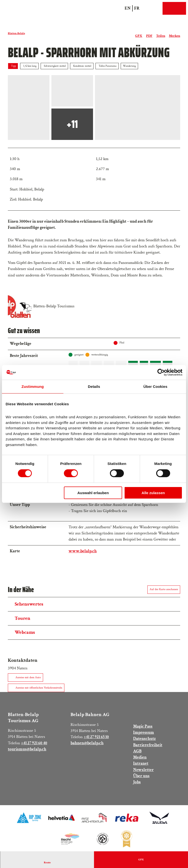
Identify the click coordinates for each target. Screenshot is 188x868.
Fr (137, 8)
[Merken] (175, 34)
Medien (140, 759)
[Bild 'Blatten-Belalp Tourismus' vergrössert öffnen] (20, 306)
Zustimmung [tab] (33, 387)
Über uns (141, 777)
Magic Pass (143, 727)
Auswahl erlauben (93, 493)
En (128, 8)
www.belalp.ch (83, 552)
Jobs (137, 783)
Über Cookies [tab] (155, 387)
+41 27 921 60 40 (34, 744)
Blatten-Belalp (16, 33)
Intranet (141, 765)
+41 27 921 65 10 (96, 738)
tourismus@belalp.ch (27, 750)
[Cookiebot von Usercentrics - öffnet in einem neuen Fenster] (161, 372)
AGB (137, 752)
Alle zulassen (153, 493)
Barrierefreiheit (148, 746)
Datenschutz (144, 740)
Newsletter (143, 771)
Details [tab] (94, 387)
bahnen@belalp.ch (87, 744)
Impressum (144, 734)
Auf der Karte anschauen (164, 590)
